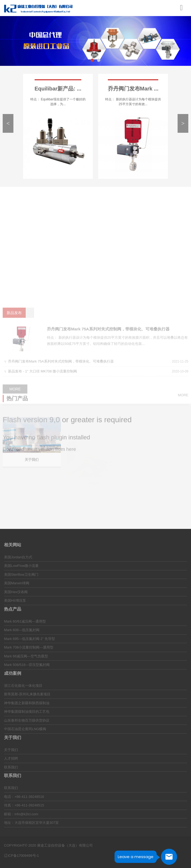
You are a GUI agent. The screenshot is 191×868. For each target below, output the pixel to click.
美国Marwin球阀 (17, 583)
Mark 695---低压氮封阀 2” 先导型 (30, 639)
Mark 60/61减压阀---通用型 (25, 621)
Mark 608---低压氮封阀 (22, 630)
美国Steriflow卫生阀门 (21, 575)
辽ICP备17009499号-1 (21, 856)
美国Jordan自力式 (18, 557)
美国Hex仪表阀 (16, 592)
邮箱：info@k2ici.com (21, 814)
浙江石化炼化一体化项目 (23, 686)
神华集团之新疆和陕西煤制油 (27, 703)
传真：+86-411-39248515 (24, 805)
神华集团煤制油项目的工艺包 (27, 712)
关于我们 (11, 750)
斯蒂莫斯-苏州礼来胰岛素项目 (27, 694)
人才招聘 (11, 758)
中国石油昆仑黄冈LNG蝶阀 (25, 729)
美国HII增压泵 (15, 600)
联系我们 (11, 767)
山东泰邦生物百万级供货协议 (27, 720)
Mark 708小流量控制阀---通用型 (29, 647)
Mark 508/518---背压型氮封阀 (27, 665)
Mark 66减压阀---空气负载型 (26, 656)
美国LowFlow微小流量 (21, 566)
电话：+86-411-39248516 (24, 797)
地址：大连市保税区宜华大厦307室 (31, 823)
